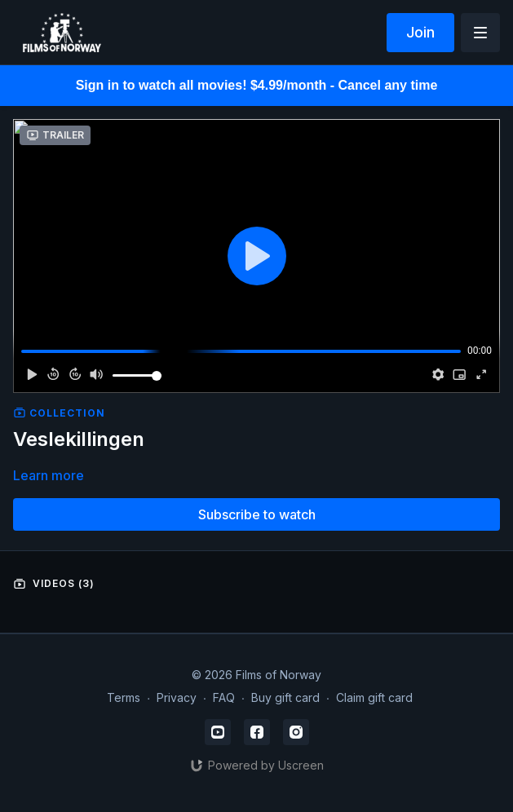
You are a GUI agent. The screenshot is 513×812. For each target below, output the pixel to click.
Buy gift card (285, 697)
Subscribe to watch (257, 514)
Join (420, 32)
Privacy (177, 697)
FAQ (224, 697)
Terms (124, 697)
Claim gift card (374, 697)
